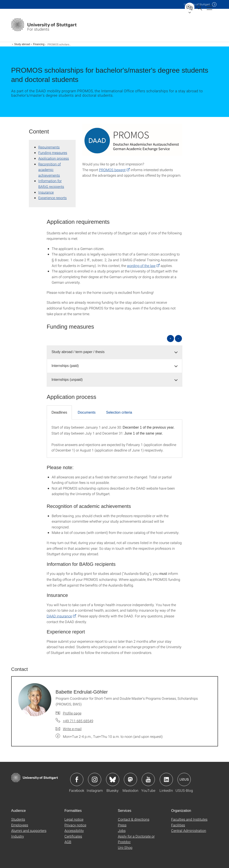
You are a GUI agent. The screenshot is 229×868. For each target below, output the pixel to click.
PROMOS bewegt (112, 170)
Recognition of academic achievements (49, 170)
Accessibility (74, 830)
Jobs (122, 830)
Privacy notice (75, 825)
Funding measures (53, 153)
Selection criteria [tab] (119, 412)
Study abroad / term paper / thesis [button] (78, 352)
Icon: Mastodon (130, 779)
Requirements (49, 147)
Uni (197, 4)
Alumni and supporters (29, 830)
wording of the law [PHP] (141, 266)
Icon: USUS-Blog (184, 779)
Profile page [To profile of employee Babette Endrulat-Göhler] (72, 713)
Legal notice (74, 819)
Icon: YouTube (148, 779)
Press (122, 825)
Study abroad (22, 44)
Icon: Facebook (77, 779)
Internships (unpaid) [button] (67, 380)
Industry (18, 836)
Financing (39, 44)
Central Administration (189, 830)
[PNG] (132, 140)
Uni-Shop (125, 847)
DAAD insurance (59, 616)
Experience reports (52, 198)
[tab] (114, 352)
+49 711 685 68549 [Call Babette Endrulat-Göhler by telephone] (78, 721)
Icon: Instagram (95, 779)
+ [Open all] (170, 338)
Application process (54, 158)
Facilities (178, 825)
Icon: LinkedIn (166, 779)
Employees (20, 825)
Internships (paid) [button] (65, 366)
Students (18, 819)
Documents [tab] (87, 412)
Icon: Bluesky (113, 779)
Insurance (46, 192)
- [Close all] (178, 338)
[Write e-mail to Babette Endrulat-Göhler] (69, 729)
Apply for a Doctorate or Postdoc (136, 839)
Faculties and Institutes (189, 819)
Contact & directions (134, 819)
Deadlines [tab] (59, 412)
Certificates (73, 836)
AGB (68, 842)
